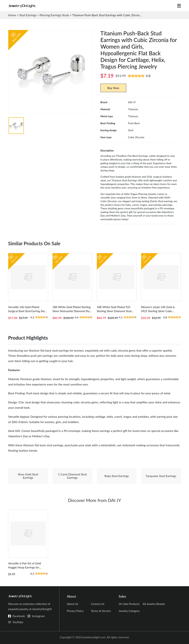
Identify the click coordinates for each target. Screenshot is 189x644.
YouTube (18, 622)
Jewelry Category (129, 611)
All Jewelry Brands (154, 604)
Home (12, 15)
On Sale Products (129, 604)
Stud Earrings (28, 15)
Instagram (38, 616)
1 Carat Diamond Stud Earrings (72, 476)
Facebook (19, 616)
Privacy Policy (75, 611)
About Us (73, 604)
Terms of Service (101, 611)
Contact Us (98, 604)
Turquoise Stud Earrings (161, 476)
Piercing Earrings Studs (54, 15)
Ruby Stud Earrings (117, 476)
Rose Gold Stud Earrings (28, 476)
